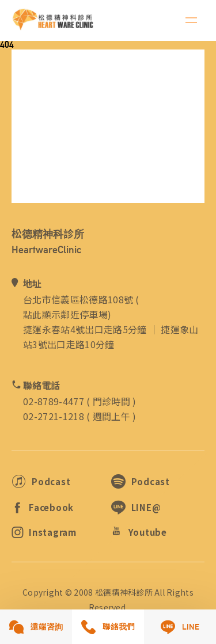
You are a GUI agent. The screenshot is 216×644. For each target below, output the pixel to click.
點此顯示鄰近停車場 (65, 314)
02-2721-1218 (54, 416)
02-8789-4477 (54, 401)
